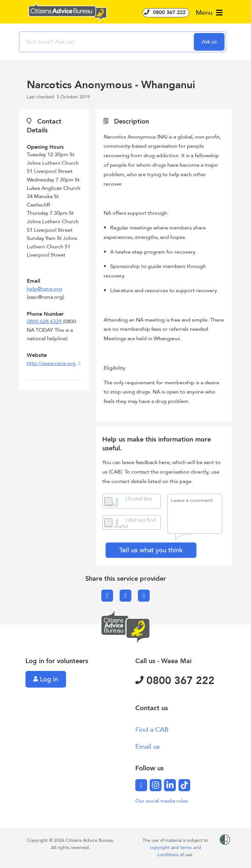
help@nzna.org (44, 289)
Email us (148, 747)
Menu (209, 13)
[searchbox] (107, 42)
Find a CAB (152, 730)
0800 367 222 (166, 12)
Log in (46, 679)
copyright (160, 848)
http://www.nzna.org (52, 363)
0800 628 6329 (45, 322)
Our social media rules (162, 801)
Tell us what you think (151, 550)
